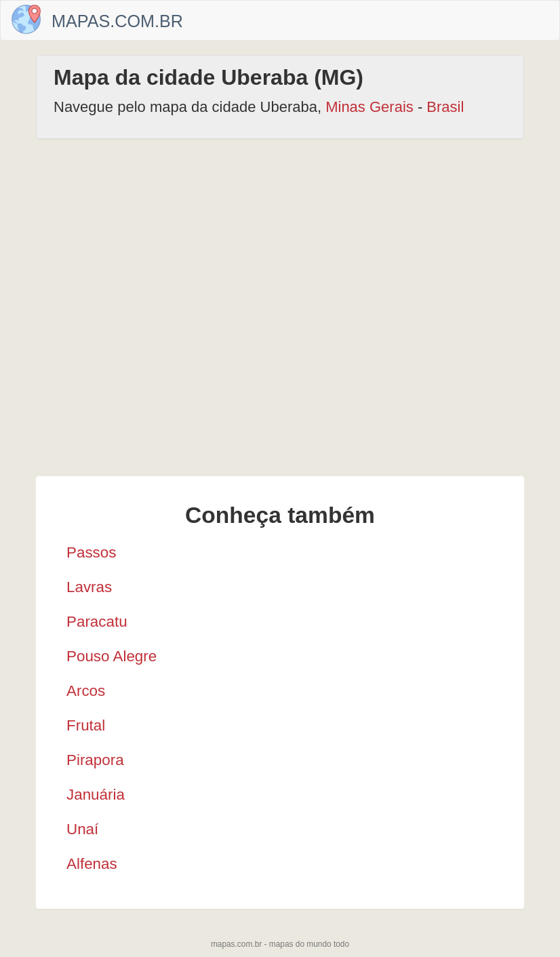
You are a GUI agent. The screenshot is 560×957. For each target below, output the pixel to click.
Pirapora (95, 760)
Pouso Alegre (112, 656)
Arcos (86, 691)
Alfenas (92, 864)
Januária (96, 795)
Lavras (89, 587)
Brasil (445, 107)
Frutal (86, 725)
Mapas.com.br (117, 21)
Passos (91, 552)
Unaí (82, 829)
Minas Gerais (369, 107)
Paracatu (97, 622)
